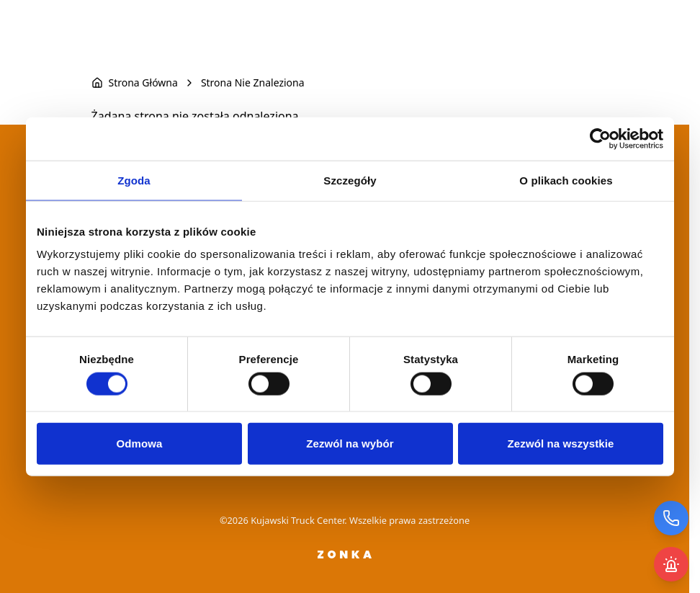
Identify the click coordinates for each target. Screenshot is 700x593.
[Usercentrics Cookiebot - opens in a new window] (600, 138)
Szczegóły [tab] (350, 180)
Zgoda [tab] (134, 180)
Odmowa (140, 443)
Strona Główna (143, 83)
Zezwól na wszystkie (561, 443)
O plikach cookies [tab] (566, 180)
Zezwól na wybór (350, 443)
